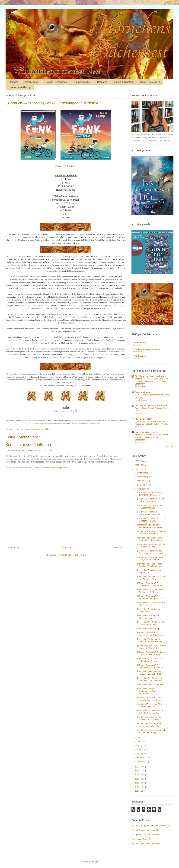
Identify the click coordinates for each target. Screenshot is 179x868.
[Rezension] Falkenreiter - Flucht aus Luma (148, 617)
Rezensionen (32, 82)
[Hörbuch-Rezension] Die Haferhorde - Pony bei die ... (151, 584)
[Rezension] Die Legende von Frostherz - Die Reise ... (150, 591)
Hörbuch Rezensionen (56, 82)
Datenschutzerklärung (20, 87)
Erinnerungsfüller (82, 82)
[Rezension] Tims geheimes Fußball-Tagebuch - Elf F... (150, 673)
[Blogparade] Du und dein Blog (145, 835)
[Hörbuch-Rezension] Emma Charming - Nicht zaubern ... (151, 539)
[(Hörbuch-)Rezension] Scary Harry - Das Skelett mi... (150, 559)
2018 (137, 775)
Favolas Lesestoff (144, 419)
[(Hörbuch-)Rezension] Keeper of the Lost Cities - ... (150, 500)
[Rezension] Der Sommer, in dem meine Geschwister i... (150, 679)
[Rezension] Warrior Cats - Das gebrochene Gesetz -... (151, 660)
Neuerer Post (14, 548)
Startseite (14, 82)
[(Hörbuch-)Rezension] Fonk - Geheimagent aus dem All (150, 552)
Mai (139, 746)
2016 (137, 783)
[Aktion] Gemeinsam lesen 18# (145, 844)
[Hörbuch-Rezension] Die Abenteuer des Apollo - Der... (151, 597)
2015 (137, 787)
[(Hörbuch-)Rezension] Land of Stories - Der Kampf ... (151, 731)
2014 (137, 791)
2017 (137, 779)
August (141, 489)
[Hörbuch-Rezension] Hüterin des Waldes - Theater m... (150, 699)
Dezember (142, 473)
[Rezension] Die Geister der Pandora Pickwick (149, 507)
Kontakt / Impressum (150, 82)
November (142, 477)
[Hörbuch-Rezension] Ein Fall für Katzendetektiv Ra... (150, 725)
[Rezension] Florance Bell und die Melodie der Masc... (150, 494)
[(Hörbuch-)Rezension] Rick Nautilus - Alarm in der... (149, 718)
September (142, 485)
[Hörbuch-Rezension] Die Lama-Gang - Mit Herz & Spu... (151, 653)
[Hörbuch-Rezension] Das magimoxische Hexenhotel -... (151, 666)
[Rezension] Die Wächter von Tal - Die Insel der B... (150, 712)
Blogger (95, 862)
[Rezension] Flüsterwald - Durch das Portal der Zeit (151, 578)
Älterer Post (118, 548)
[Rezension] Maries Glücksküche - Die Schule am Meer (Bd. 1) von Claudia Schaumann (151, 381)
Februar (141, 758)
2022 (137, 465)
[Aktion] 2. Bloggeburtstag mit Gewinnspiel (151, 826)
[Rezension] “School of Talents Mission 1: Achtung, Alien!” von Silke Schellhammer (152, 437)
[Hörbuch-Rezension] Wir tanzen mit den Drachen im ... (151, 634)
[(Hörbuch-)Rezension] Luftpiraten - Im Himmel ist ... (151, 513)
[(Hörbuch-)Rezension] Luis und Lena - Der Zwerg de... (151, 647)
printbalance (140, 356)
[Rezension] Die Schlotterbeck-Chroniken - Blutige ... (151, 623)
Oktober (141, 481)
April (140, 750)
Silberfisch (71, 166)
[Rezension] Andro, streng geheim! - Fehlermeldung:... (150, 640)
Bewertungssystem (123, 82)
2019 (137, 771)
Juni (139, 742)
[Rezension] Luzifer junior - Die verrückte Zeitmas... (151, 546)
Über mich (102, 82)
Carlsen (59, 166)
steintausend (140, 343)
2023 (137, 461)
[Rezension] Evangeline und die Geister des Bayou (151, 520)
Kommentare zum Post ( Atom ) (71, 555)
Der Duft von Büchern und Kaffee (151, 406)
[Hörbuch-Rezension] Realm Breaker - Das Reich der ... (150, 565)
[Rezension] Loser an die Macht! (151, 685)
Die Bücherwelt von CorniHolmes (151, 376)
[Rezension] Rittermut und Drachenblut (148, 610)
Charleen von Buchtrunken (147, 349)
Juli (139, 738)
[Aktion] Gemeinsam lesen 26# (145, 830)
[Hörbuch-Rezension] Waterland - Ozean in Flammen (151, 533)
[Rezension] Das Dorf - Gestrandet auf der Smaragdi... (147, 691)
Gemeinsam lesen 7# (141, 839)
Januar (141, 762)
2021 (137, 469)
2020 (137, 767)
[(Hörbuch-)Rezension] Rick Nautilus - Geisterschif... (149, 705)
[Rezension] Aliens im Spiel (149, 629)
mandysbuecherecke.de (146, 432)
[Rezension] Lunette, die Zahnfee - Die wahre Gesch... (151, 526)
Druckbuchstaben (144, 392)
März (140, 754)
